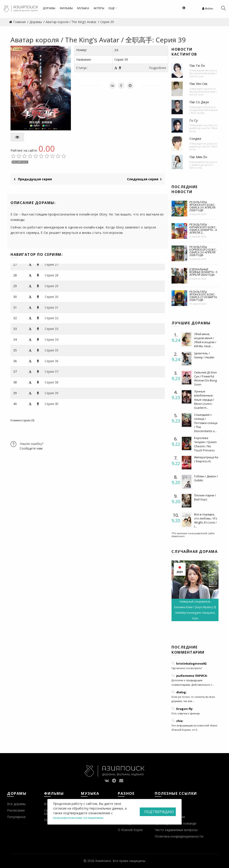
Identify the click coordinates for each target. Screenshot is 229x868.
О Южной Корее (130, 830)
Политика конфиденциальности (179, 836)
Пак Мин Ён (198, 157)
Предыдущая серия (33, 179)
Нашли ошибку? (32, 444)
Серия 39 (52, 393)
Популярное (16, 817)
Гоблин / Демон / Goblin (206, 478)
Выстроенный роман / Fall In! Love (203, 75)
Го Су (194, 120)
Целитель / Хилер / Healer (204, 355)
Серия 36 (52, 361)
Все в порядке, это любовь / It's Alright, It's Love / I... (206, 520)
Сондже (195, 139)
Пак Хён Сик (198, 84)
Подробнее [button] (158, 68)
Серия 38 (52, 382)
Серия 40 (52, 404)
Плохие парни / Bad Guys (205, 497)
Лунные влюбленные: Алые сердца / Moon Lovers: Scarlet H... (204, 400)
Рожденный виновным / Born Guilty (204, 111)
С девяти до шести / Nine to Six (204, 128)
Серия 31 (52, 307)
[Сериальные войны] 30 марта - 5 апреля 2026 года (203, 272)
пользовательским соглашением (78, 818)
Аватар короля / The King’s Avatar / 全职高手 (81, 40)
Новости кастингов (184, 52)
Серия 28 (52, 275)
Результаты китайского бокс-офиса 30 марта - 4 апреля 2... (203, 228)
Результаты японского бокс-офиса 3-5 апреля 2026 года (202, 206)
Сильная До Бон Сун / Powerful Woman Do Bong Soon (205, 378)
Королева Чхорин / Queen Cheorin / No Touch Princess (205, 444)
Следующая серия (144, 179)
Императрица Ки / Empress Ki (206, 459)
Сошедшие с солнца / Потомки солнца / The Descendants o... (206, 423)
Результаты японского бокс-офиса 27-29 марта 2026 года (203, 296)
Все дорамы (16, 804)
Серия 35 (52, 350)
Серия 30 (52, 297)
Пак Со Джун (199, 102)
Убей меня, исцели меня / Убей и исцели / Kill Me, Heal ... (205, 340)
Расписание (16, 810)
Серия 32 (52, 318)
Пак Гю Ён (197, 66)
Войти (208, 8)
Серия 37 (52, 372)
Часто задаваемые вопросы (176, 830)
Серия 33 (52, 329)
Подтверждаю (159, 812)
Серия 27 (52, 264)
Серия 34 (52, 339)
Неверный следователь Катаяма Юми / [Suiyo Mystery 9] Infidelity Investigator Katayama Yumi (195, 610)
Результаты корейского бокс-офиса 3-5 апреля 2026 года (203, 251)
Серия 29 (52, 286)
